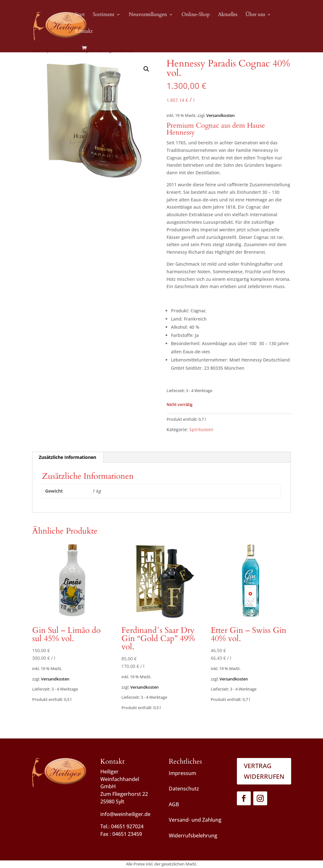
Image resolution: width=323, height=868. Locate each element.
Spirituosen (201, 429)
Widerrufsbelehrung (193, 836)
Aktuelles (228, 15)
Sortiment (103, 15)
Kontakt (84, 32)
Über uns (255, 15)
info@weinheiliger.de (125, 814)
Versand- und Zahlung (195, 820)
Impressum (182, 773)
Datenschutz (184, 789)
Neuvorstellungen (148, 15)
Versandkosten (220, 116)
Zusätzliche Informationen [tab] (68, 457)
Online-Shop (196, 15)
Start (80, 15)
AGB (174, 804)
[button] (146, 69)
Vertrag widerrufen (264, 771)
